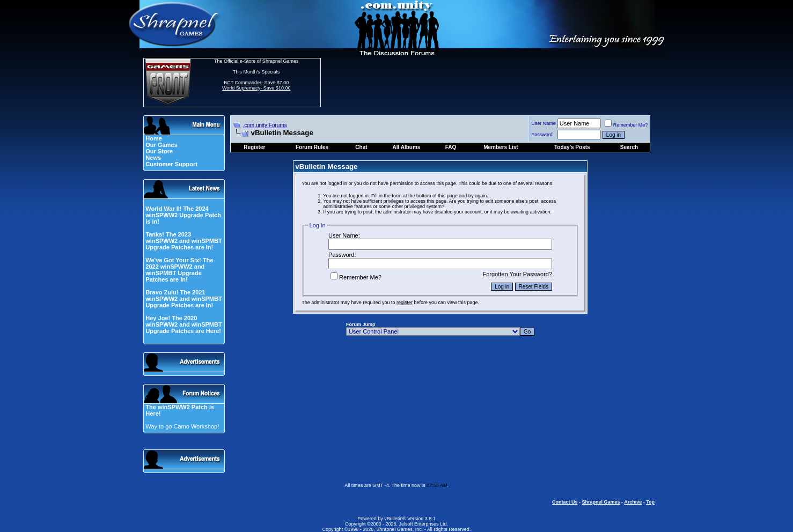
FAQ (451, 147)
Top (650, 502)
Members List (501, 147)
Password (542, 135)
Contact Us (565, 502)
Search (629, 147)
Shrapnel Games (601, 502)
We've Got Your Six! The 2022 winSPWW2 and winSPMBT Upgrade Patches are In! (179, 270)
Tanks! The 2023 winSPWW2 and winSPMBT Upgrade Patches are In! (183, 241)
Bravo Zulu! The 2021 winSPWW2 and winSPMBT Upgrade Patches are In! (183, 299)
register (405, 302)
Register (254, 147)
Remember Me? (626, 125)
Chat (361, 147)
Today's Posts (572, 147)
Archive (633, 502)
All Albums (407, 147)
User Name (544, 123)
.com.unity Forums (265, 125)
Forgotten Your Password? (517, 274)
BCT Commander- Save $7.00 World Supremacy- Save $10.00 (256, 85)
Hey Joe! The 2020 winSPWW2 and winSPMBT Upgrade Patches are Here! (183, 324)
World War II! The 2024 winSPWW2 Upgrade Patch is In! (183, 215)
